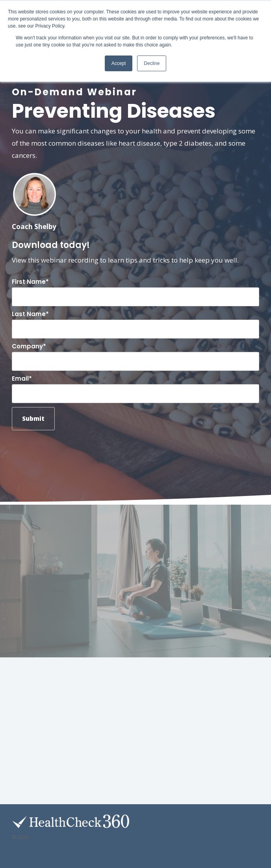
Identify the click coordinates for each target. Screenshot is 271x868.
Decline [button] (152, 63)
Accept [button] (119, 63)
